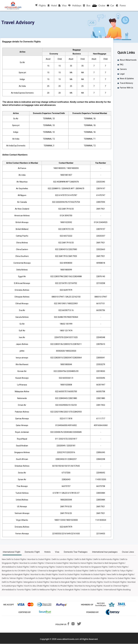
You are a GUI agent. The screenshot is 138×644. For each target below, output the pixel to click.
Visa (62, 5)
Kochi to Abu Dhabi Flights (37, 586)
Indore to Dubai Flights (92, 590)
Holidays (75, 5)
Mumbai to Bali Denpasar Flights (109, 563)
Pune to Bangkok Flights (69, 590)
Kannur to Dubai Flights (119, 578)
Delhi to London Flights (62, 559)
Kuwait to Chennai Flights (116, 586)
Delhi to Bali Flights (83, 559)
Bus (87, 5)
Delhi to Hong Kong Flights (43, 567)
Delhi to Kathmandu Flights (106, 559)
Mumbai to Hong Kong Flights (89, 586)
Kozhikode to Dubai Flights (93, 574)
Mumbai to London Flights (32, 563)
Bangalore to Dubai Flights (64, 578)
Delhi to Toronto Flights (100, 571)
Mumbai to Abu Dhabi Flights (44, 574)
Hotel (52, 5)
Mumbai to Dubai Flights (39, 559)
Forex (121, 5)
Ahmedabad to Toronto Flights (16, 590)
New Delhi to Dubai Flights (14, 559)
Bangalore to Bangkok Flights (16, 574)
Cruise (99, 5)
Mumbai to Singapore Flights (94, 567)
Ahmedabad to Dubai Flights (15, 567)
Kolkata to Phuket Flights (62, 586)
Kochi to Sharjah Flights (115, 582)
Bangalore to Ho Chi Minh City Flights (19, 571)
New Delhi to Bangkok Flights (120, 574)
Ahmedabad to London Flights (92, 578)
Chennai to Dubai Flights (57, 563)
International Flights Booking (117, 590)
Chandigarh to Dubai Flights (37, 578)
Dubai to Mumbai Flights (68, 567)
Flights (40, 5)
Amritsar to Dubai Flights (76, 571)
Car (111, 5)
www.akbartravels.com (68, 639)
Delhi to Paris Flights (118, 567)
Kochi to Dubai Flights (69, 574)
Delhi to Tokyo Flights (122, 571)
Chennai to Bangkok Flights (51, 571)
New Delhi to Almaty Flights (90, 582)
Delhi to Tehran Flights (12, 578)
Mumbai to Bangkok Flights (63, 582)
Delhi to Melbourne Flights (44, 590)
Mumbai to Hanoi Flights (81, 563)
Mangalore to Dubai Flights (37, 582)
